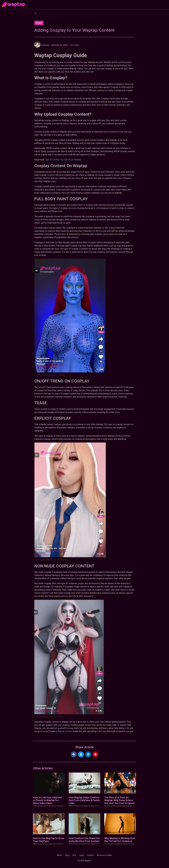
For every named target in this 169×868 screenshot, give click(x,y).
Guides (39, 23)
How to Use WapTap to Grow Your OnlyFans (48, 840)
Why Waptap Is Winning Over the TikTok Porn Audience (120, 840)
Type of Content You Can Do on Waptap (63, 160)
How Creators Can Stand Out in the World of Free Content (84, 840)
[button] (74, 754)
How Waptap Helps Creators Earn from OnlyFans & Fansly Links (84, 800)
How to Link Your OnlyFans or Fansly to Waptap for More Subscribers (48, 800)
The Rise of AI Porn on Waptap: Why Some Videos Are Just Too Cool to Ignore (119, 800)
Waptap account (65, 731)
